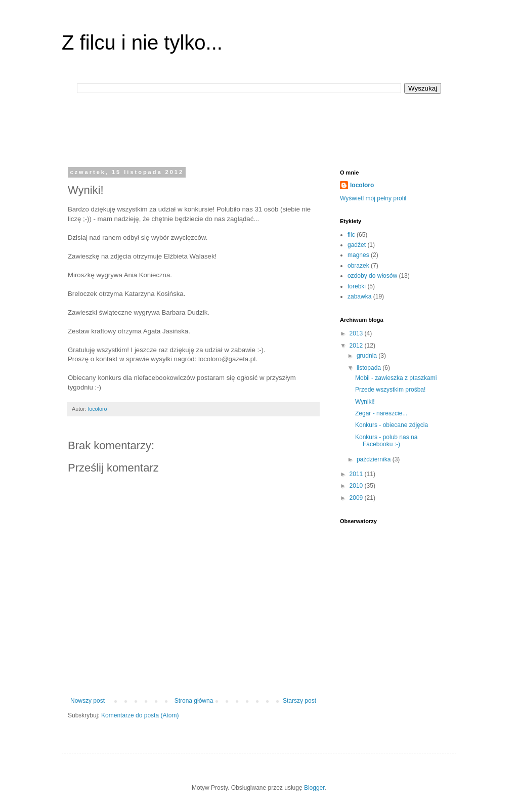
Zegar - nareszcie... (381, 413)
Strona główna (194, 701)
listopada (370, 368)
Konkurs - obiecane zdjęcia (392, 425)
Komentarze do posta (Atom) (140, 715)
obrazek (358, 266)
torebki (357, 286)
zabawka (359, 296)
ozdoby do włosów (372, 276)
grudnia (368, 356)
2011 (357, 474)
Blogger (314, 788)
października (375, 459)
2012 (357, 346)
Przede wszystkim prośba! (390, 390)
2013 (357, 333)
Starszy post (299, 701)
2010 (357, 486)
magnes (358, 255)
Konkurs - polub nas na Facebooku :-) (386, 441)
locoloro (362, 185)
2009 (357, 498)
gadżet (357, 245)
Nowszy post (88, 701)
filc (351, 235)
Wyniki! (365, 402)
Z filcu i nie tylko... (142, 42)
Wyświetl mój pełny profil (373, 198)
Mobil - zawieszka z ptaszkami (396, 378)
